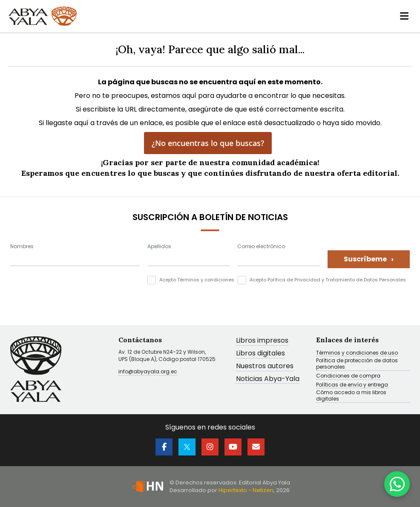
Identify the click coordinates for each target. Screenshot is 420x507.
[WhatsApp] (397, 484)
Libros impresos (262, 341)
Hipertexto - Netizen (246, 490)
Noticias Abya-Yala (268, 379)
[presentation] (75, 292)
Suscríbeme (369, 259)
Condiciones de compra (348, 376)
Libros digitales (260, 354)
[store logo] (43, 16)
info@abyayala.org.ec (148, 371)
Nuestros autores (265, 366)
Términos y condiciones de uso (357, 353)
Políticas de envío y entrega (352, 385)
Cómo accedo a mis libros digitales (351, 396)
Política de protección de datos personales (357, 364)
